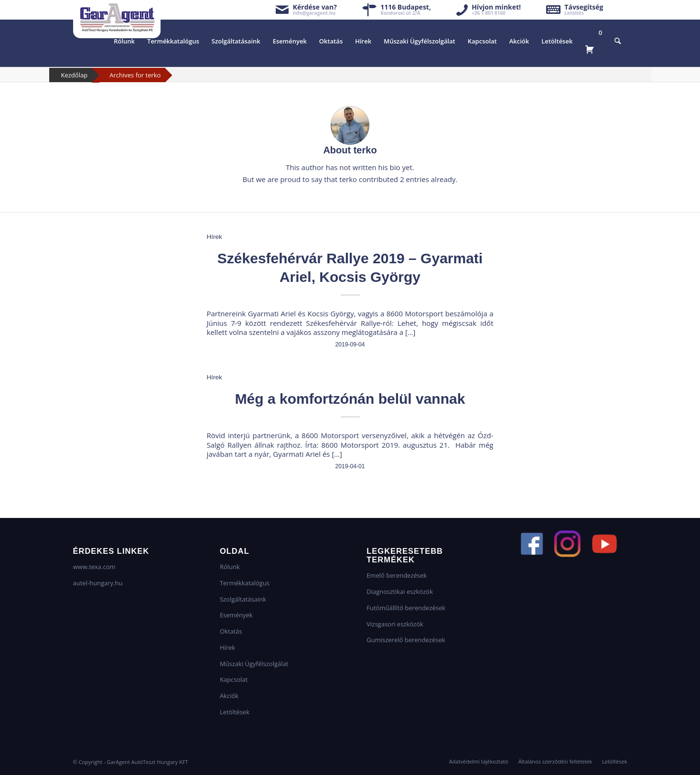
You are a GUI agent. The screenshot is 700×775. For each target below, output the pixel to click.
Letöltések (235, 712)
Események (236, 615)
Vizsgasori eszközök (395, 624)
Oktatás (231, 631)
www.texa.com (94, 567)
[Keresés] (618, 41)
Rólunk (230, 567)
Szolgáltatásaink (243, 599)
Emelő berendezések (397, 575)
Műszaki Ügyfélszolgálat (254, 664)
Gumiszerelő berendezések (406, 640)
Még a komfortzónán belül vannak (350, 399)
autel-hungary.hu (98, 583)
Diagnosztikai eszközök (400, 592)
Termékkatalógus (245, 583)
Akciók (229, 696)
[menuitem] (124, 41)
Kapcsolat (234, 679)
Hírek (215, 237)
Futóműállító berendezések (406, 608)
